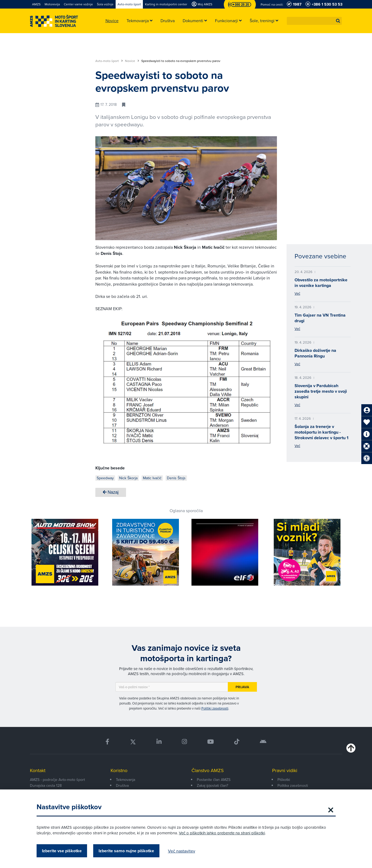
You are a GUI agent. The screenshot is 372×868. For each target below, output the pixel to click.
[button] (338, 21)
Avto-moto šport (109, 61)
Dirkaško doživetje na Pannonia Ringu (315, 353)
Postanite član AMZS (214, 780)
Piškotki (284, 780)
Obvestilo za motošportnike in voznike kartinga (321, 283)
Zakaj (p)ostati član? (212, 785)
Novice (132, 61)
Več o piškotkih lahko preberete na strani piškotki (222, 833)
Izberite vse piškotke (62, 851)
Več (297, 293)
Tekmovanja (126, 780)
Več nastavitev (182, 851)
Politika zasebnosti (293, 785)
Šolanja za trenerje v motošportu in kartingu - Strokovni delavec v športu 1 (322, 432)
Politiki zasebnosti (215, 708)
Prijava (242, 687)
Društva (122, 785)
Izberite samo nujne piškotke (126, 851)
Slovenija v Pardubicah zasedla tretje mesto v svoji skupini (321, 391)
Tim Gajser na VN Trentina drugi (320, 318)
